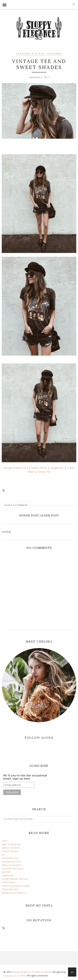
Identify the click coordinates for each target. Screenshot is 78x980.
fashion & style (30, 54)
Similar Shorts (39, 468)
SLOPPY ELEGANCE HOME (16, 886)
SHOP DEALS (9, 882)
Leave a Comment (16, 505)
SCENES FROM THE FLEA (15, 879)
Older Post (49, 515)
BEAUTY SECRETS (11, 848)
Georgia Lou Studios (15, 976)
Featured (54, 54)
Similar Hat (44, 472)
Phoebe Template (42, 972)
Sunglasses (57, 468)
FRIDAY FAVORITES (12, 865)
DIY (4, 855)
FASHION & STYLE (11, 862)
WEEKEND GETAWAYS (13, 893)
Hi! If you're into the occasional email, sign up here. (25, 777)
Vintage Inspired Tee (16, 468)
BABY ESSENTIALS (11, 844)
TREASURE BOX (10, 889)
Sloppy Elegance (21, 972)
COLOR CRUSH (10, 851)
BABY (5, 841)
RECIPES (6, 872)
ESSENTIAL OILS (10, 858)
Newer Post (29, 515)
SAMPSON (7, 876)
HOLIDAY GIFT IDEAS (13, 869)
